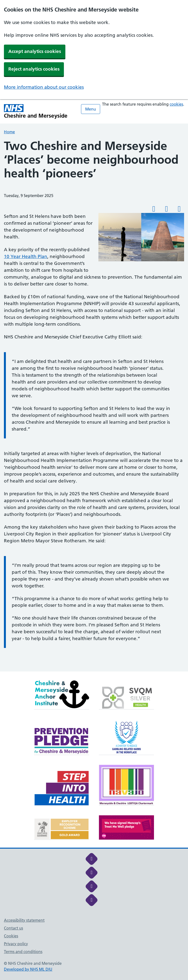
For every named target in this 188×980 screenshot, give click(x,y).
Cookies (11, 936)
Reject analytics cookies (34, 69)
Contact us (13, 928)
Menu (91, 109)
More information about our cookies (44, 87)
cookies (176, 104)
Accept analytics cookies (35, 51)
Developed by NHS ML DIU (28, 969)
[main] (94, 405)
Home (9, 132)
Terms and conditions (23, 952)
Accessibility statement (24, 920)
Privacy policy (16, 944)
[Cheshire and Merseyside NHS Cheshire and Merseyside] (36, 111)
